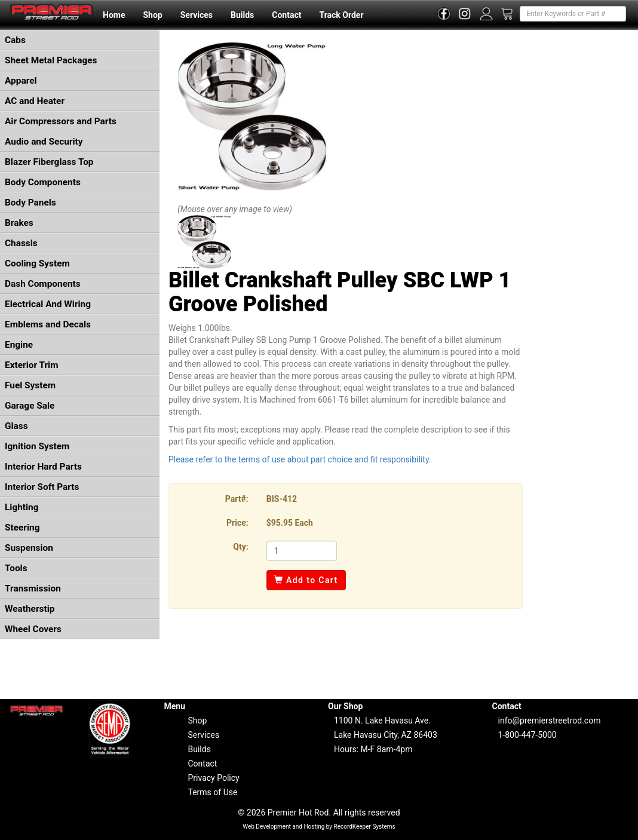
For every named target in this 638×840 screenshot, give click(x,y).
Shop (152, 15)
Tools (16, 568)
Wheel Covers (33, 629)
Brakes (19, 223)
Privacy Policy (214, 778)
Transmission (33, 588)
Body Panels (30, 203)
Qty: (240, 547)
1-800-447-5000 (527, 735)
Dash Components (43, 284)
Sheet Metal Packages (51, 60)
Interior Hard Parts (43, 467)
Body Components (43, 182)
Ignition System (37, 446)
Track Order (341, 15)
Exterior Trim (32, 365)
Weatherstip (30, 609)
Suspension (29, 548)
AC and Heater (35, 101)
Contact (286, 15)
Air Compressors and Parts (61, 121)
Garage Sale (30, 406)
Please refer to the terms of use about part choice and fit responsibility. (300, 459)
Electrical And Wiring (48, 304)
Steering (22, 528)
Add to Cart (306, 580)
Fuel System (30, 385)
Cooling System (37, 263)
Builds (242, 15)
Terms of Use (213, 792)
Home (114, 15)
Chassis (21, 243)
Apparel (21, 81)
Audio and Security (44, 142)
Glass (16, 426)
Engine (19, 345)
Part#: (237, 499)
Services (197, 15)
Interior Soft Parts (42, 487)
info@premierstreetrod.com (550, 721)
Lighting (22, 507)
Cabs (15, 40)
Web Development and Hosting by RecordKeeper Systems (319, 827)
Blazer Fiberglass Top (49, 162)
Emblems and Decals (48, 324)
